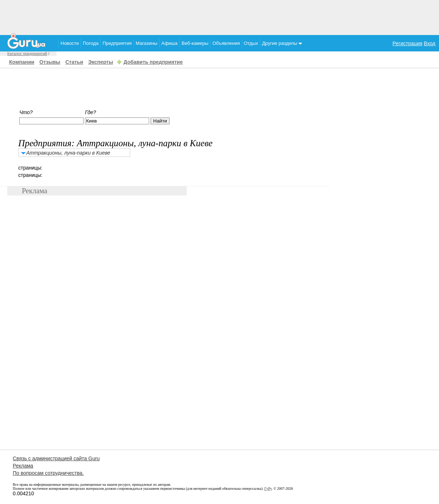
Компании (22, 62)
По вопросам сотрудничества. (48, 473)
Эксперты (101, 62)
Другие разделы (282, 43)
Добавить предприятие (153, 62)
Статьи (74, 62)
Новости (70, 43)
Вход (430, 43)
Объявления (226, 43)
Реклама (23, 466)
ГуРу (268, 489)
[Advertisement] (219, 16)
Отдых (251, 43)
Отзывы (50, 62)
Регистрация (408, 43)
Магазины (147, 43)
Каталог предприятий (27, 54)
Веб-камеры (195, 43)
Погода (91, 43)
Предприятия (117, 43)
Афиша (170, 43)
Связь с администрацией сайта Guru (56, 458)
